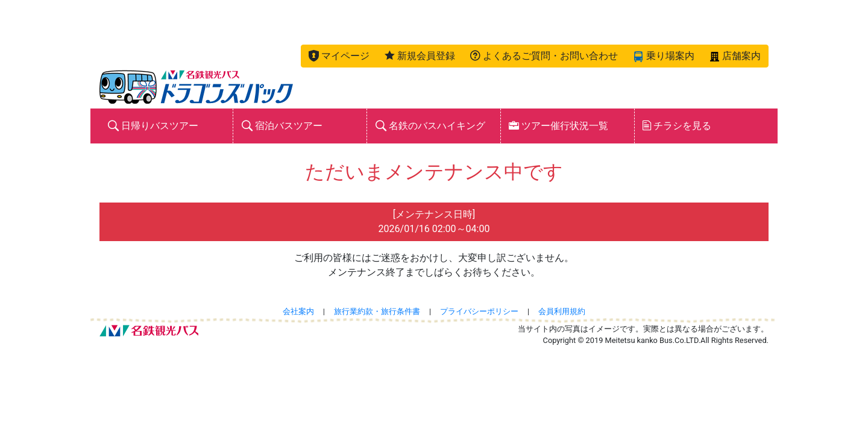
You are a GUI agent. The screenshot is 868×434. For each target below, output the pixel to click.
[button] (339, 56)
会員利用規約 (562, 311)
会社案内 (298, 311)
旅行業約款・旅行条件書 (377, 311)
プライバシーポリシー (479, 311)
